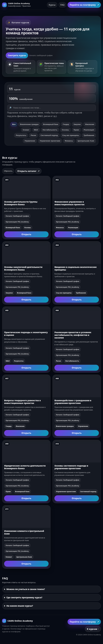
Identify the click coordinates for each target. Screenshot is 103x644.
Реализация (89, 130)
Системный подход (49, 135)
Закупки (77, 124)
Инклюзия (90, 124)
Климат (26, 130)
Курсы (52, 5)
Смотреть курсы (17, 55)
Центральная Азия (86, 141)
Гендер (66, 124)
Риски (33, 135)
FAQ (62, 5)
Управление (30, 141)
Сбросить (8, 171)
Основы (65, 130)
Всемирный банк (51, 124)
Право (76, 130)
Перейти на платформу (84, 5)
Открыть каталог (28, 171)
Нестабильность (50, 130)
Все (14, 124)
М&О (36, 130)
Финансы (69, 141)
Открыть (26, 234)
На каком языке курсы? (20, 606)
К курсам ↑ (93, 629)
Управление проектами (50, 141)
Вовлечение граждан (29, 124)
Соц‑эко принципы (71, 135)
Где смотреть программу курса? (24, 597)
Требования (89, 135)
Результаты (21, 135)
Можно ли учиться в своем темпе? (26, 589)
